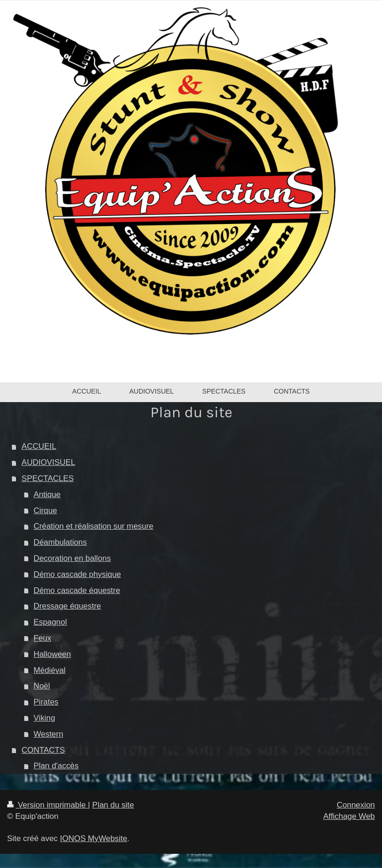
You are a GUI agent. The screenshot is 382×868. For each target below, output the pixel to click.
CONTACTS (43, 750)
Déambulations (60, 542)
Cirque (45, 511)
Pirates (46, 702)
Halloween (52, 654)
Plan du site (113, 805)
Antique (47, 494)
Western (48, 734)
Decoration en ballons (72, 558)
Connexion (356, 805)
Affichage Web (349, 816)
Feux (43, 638)
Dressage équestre (67, 606)
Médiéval (50, 670)
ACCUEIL (39, 446)
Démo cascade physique (77, 574)
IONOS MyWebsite (94, 838)
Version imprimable (48, 805)
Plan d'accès (56, 766)
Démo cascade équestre (77, 590)
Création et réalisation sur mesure (93, 526)
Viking (44, 718)
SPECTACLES (48, 478)
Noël (42, 686)
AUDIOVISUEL (49, 462)
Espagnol (50, 622)
